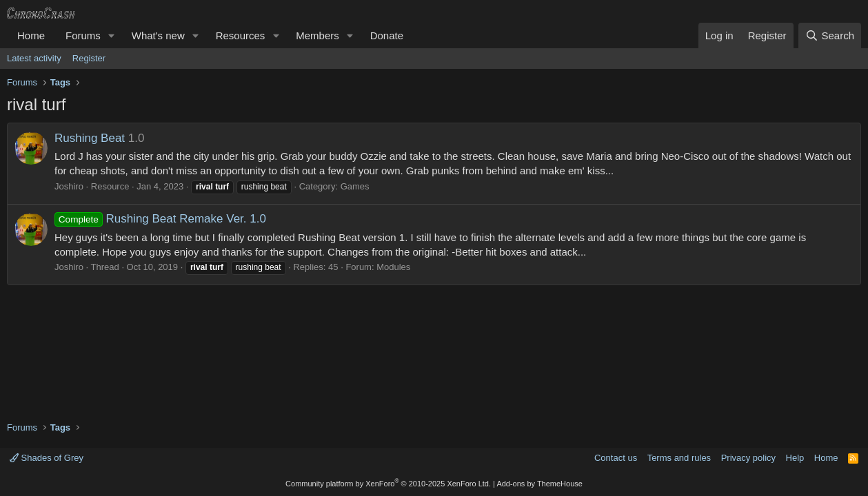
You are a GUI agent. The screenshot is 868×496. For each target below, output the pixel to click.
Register (89, 58)
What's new (158, 35)
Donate (387, 35)
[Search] (830, 35)
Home (31, 35)
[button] (112, 35)
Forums (83, 35)
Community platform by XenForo (388, 484)
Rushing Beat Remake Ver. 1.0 (160, 219)
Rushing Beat (90, 138)
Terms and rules (679, 458)
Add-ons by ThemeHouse (539, 484)
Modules (393, 267)
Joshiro (69, 186)
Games (355, 186)
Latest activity (34, 58)
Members (317, 35)
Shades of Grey (47, 458)
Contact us (616, 458)
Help (795, 458)
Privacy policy (748, 458)
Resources (241, 35)
